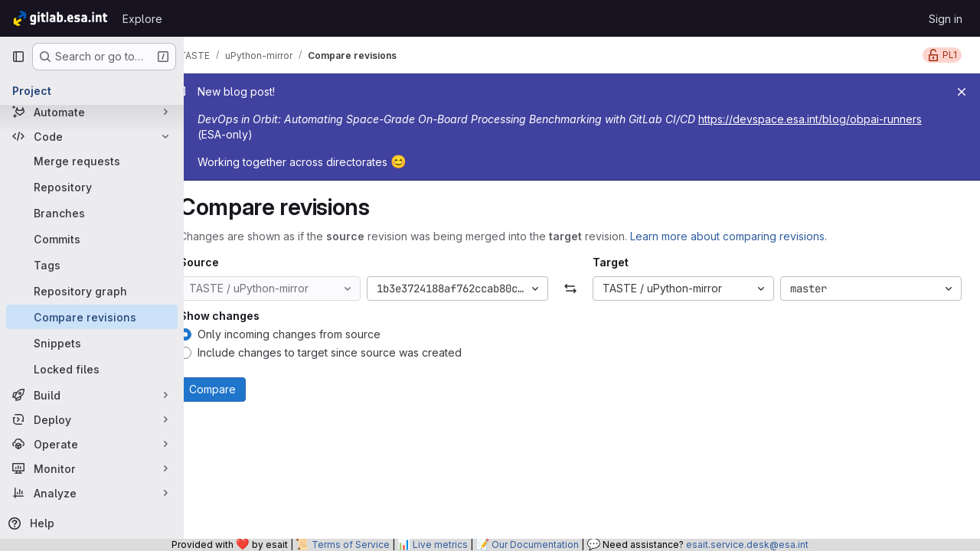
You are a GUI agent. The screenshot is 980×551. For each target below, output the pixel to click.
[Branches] (92, 213)
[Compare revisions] (92, 317)
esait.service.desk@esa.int (747, 544)
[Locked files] (92, 369)
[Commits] (92, 239)
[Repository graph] (92, 291)
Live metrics (440, 544)
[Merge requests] (92, 161)
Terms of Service (351, 544)
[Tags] (92, 265)
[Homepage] (59, 18)
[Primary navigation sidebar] (18, 57)
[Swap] (581, 289)
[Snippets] (92, 343)
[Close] (962, 92)
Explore (142, 19)
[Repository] (92, 187)
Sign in (946, 19)
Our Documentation (535, 544)
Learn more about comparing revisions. (751, 236)
